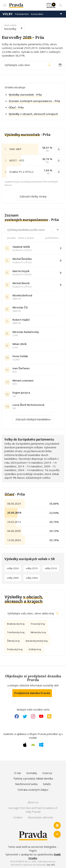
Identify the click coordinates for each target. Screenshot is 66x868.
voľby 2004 (32, 578)
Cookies (18, 817)
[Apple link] (25, 745)
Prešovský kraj (15, 649)
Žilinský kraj (13, 641)
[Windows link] (41, 745)
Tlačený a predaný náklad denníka (33, 778)
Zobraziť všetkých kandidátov (33, 419)
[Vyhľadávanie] (61, 5)
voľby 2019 (32, 568)
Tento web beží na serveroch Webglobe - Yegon (33, 849)
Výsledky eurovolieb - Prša (25, 95)
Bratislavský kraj (16, 624)
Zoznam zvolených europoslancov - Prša (34, 101)
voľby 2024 (13, 568)
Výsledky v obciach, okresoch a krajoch (33, 114)
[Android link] (33, 745)
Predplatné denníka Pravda (32, 693)
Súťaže (47, 784)
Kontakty (32, 773)
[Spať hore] (57, 834)
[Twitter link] (25, 716)
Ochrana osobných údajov (33, 790)
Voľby (8, 14)
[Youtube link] (41, 716)
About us (33, 802)
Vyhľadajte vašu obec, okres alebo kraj (33, 613)
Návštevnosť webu (26, 784)
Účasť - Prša (16, 107)
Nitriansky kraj (38, 632)
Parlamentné (22, 14)
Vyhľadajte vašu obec (28, 65)
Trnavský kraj (38, 624)
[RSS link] (49, 716)
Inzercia (47, 773)
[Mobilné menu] (5, 5)
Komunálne (37, 14)
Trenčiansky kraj (16, 632)
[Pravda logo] (26, 5)
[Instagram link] (33, 716)
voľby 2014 (51, 568)
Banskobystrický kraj (37, 641)
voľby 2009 (13, 578)
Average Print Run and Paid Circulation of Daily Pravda (33, 810)
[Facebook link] (17, 716)
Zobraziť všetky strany (33, 196)
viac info (51, 865)
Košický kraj (35, 649)
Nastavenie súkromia (40, 817)
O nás (18, 773)
